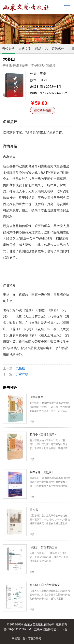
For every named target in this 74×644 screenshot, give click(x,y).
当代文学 (8, 49)
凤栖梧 (20, 368)
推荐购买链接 (43, 110)
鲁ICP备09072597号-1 (18, 629)
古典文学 (25, 49)
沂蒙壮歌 (22, 374)
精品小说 (41, 49)
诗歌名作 (58, 49)
